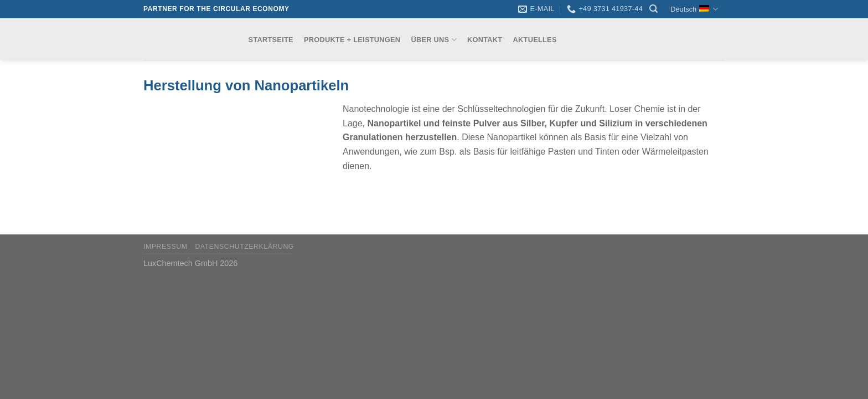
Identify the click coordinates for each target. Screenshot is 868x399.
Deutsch (694, 9)
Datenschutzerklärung (244, 247)
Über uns (433, 40)
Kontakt (485, 40)
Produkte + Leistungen (352, 40)
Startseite (271, 40)
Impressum (166, 247)
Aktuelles (535, 40)
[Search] (653, 9)
